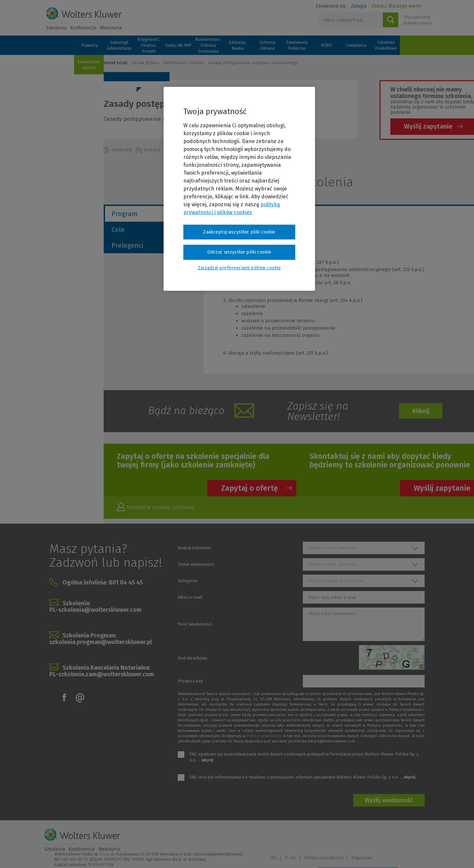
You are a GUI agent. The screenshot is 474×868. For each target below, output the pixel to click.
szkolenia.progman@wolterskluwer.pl (101, 642)
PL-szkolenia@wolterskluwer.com (95, 610)
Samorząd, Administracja (119, 45)
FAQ (328, 837)
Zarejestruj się (331, 6)
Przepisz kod (190, 681)
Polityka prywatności (379, 837)
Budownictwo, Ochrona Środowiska (208, 45)
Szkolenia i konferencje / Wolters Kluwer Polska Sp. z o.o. (84, 19)
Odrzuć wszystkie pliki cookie (239, 252)
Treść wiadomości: (195, 624)
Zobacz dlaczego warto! (396, 6)
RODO (327, 45)
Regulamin (416, 837)
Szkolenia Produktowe (386, 45)
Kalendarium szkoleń (89, 65)
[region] (239, 189)
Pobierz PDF (123, 150)
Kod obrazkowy (192, 658)
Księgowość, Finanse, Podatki (149, 45)
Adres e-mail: (190, 597)
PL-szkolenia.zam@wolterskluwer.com (102, 674)
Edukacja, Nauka (238, 45)
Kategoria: (188, 581)
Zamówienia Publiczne (297, 45)
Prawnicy (90, 45)
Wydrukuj (153, 150)
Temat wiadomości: (196, 564)
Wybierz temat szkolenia (332, 564)
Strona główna (145, 63)
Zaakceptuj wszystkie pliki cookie (239, 232)
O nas (345, 837)
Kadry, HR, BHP (179, 45)
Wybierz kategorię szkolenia (336, 581)
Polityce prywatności (264, 736)
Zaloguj (359, 6)
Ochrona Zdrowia (267, 45)
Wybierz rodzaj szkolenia (333, 548)
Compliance (356, 45)
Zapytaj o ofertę (250, 488)
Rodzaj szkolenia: (195, 548)
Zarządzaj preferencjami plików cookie (358, 854)
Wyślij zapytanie (428, 126)
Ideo (425, 854)
